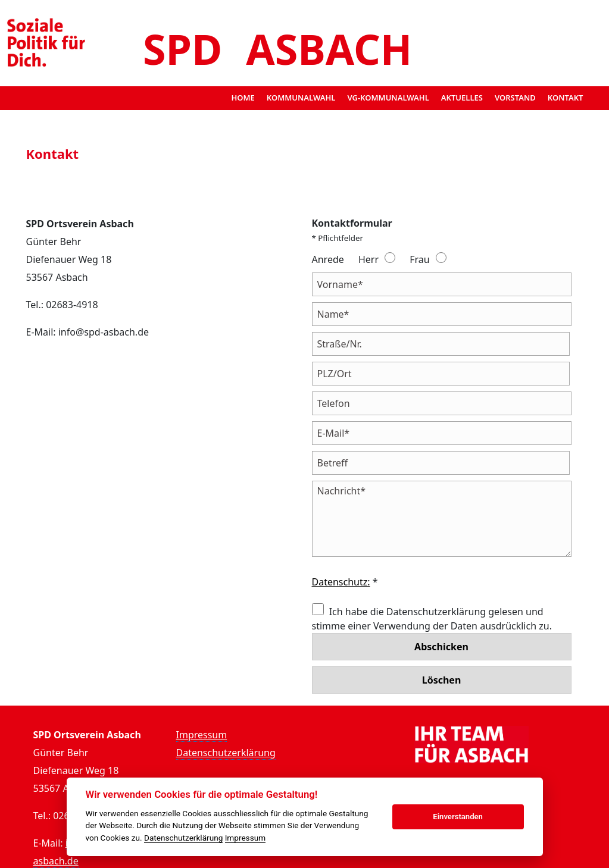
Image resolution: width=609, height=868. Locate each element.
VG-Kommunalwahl (388, 98)
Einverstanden (458, 817)
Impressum (202, 735)
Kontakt (566, 98)
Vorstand (515, 98)
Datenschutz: (341, 582)
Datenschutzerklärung (226, 753)
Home (243, 98)
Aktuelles (462, 98)
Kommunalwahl (301, 98)
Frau (419, 259)
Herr (368, 259)
